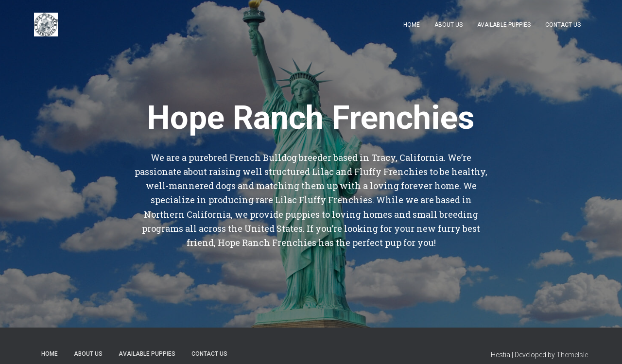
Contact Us (563, 25)
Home (412, 25)
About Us (449, 25)
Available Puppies (504, 25)
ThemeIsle (572, 355)
